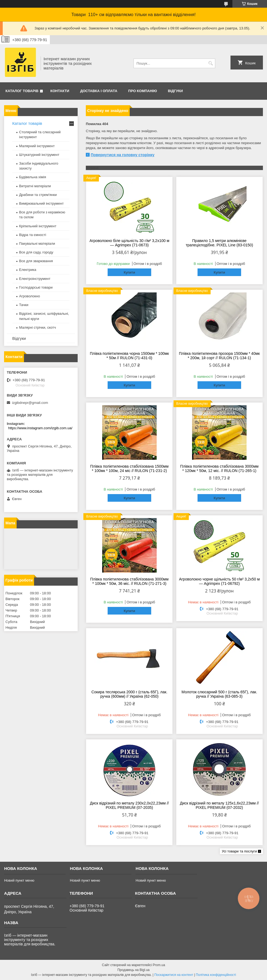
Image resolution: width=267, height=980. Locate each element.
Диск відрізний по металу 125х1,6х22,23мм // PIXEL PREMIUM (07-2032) (219, 805)
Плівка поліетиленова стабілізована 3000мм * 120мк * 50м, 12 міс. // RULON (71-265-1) (219, 468)
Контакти (60, 91)
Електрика (28, 270)
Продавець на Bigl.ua (133, 970)
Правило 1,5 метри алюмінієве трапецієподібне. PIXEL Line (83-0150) (219, 243)
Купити (129, 272)
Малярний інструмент (37, 146)
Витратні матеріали (35, 186)
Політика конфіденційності (216, 975)
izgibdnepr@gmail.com (30, 403)
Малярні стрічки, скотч (37, 327)
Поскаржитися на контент (174, 975)
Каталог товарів (22, 91)
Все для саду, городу (36, 252)
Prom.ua (159, 965)
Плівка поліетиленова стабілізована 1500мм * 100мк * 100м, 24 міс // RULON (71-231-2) (129, 468)
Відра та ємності (33, 235)
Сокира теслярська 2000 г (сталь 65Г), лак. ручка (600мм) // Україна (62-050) (129, 694)
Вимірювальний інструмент (41, 203)
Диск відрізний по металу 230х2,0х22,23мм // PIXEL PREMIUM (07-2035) (129, 805)
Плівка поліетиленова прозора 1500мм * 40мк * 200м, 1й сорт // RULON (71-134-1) (219, 356)
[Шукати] (210, 63)
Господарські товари (36, 287)
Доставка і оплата (99, 91)
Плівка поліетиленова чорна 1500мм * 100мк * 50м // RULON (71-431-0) (129, 356)
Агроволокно (30, 296)
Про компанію (143, 91)
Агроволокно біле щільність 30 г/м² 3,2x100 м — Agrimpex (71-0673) (129, 243)
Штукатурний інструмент (39, 155)
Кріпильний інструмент (38, 226)
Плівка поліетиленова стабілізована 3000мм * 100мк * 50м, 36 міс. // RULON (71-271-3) (129, 581)
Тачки (24, 305)
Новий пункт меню (19, 880)
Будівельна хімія (33, 177)
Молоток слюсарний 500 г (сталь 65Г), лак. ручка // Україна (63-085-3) (219, 694)
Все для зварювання (36, 261)
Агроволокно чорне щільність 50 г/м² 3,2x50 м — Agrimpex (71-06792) (219, 581)
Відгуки (175, 91)
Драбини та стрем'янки (38, 195)
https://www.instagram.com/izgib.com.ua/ (40, 428)
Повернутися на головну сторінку (123, 155)
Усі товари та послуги (239, 851)
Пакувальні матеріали (37, 244)
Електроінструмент (35, 279)
